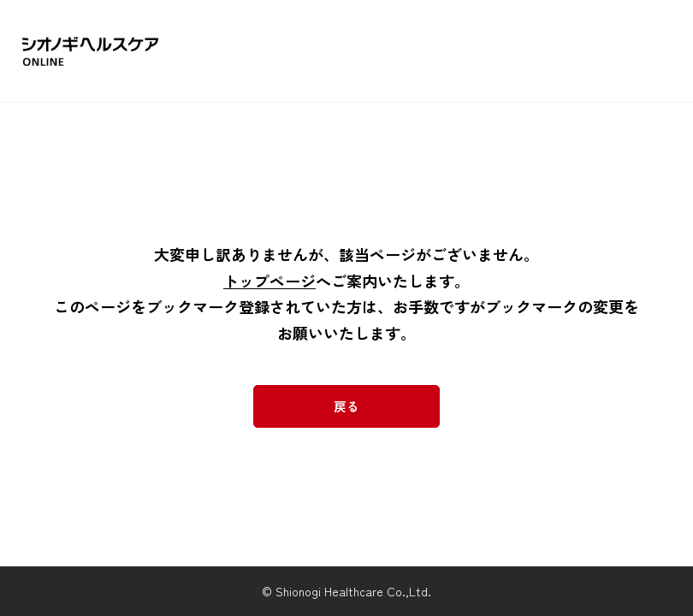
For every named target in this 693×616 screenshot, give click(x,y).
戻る (346, 406)
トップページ (269, 281)
